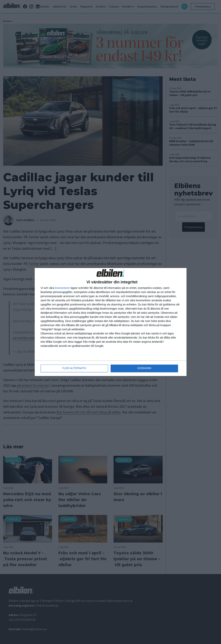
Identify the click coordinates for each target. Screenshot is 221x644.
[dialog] (111, 322)
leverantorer (62, 288)
